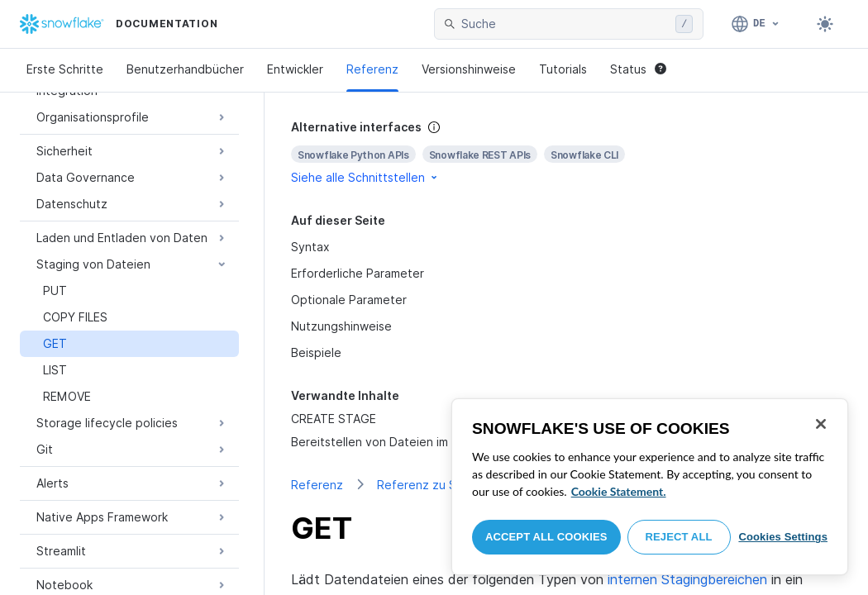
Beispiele (316, 352)
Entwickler (295, 69)
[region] (650, 487)
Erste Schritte (65, 69)
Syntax (310, 247)
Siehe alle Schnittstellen (365, 177)
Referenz (372, 69)
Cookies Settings (783, 537)
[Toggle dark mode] (825, 24)
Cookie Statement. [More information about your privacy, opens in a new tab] (619, 491)
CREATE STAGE (334, 419)
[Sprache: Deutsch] (756, 24)
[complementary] (566, 152)
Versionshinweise (469, 69)
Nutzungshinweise (341, 326)
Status (638, 69)
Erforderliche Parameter (358, 273)
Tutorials (563, 69)
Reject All (679, 537)
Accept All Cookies (546, 537)
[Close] (821, 424)
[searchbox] (565, 24)
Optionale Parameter (349, 300)
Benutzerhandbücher (185, 69)
